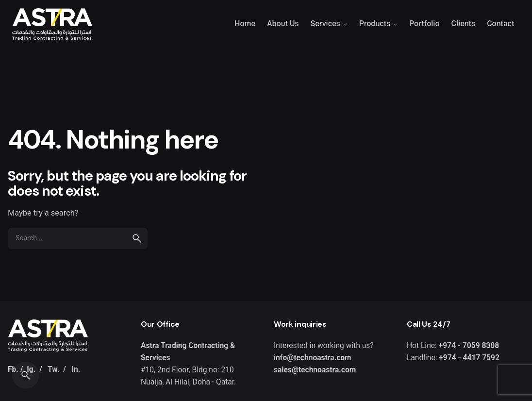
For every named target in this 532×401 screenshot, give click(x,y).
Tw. (53, 369)
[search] (137, 238)
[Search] (26, 375)
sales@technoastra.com (315, 370)
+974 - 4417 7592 (468, 358)
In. (76, 369)
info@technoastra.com (313, 358)
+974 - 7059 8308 (469, 346)
